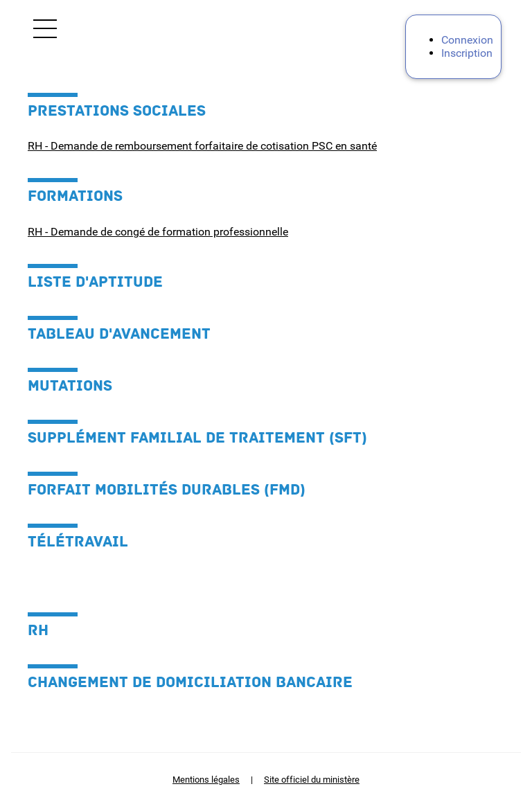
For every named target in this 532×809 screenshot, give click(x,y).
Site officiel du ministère (312, 780)
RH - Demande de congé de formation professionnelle (158, 232)
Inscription (467, 53)
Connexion (467, 40)
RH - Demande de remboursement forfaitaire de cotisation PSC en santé (202, 146)
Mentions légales (206, 780)
